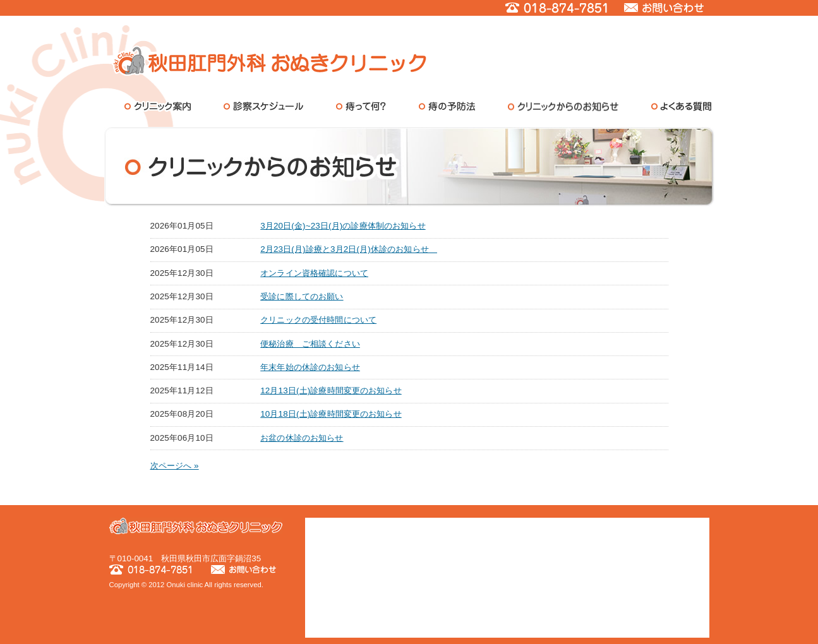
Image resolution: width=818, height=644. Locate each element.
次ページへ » (175, 466)
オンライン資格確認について (314, 273)
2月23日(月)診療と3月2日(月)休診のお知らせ (349, 249)
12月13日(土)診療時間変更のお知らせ (331, 391)
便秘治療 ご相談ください (310, 344)
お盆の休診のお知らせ (302, 438)
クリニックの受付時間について (318, 320)
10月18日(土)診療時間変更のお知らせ (331, 414)
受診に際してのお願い (302, 296)
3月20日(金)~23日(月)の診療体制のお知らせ (343, 226)
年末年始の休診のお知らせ (310, 367)
